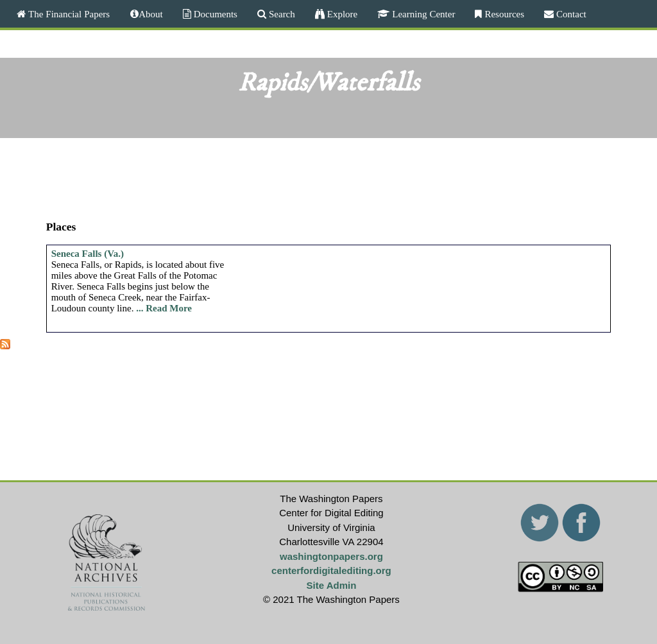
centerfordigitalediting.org (331, 570)
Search (281, 14)
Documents (214, 14)
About (151, 14)
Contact (570, 14)
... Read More (164, 308)
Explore (341, 14)
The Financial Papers (68, 14)
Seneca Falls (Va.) (88, 254)
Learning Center (422, 14)
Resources (503, 14)
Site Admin (332, 585)
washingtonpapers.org (331, 556)
